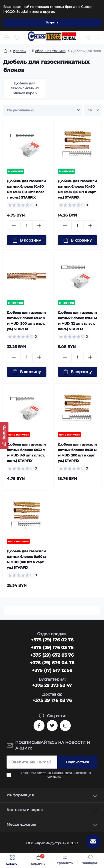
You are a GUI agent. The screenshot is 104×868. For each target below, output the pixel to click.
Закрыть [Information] (52, 22)
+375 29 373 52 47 (52, 685)
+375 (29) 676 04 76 (52, 663)
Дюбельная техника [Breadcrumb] (49, 51)
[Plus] (39, 226)
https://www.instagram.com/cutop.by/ (65, 726)
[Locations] (88, 38)
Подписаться (77, 762)
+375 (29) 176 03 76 (52, 648)
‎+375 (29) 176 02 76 (52, 640)
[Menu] (7, 38)
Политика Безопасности (54, 773)
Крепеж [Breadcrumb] (20, 51)
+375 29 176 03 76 (52, 700)
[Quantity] (26, 226)
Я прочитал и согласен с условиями (55, 775)
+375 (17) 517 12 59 (52, 670)
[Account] (98, 38)
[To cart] (27, 240)
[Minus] (14, 226)
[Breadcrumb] (5, 51)
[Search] (17, 38)
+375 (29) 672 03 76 (52, 655)
